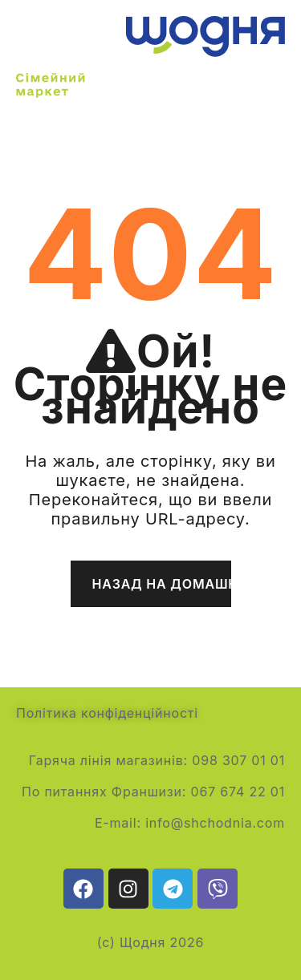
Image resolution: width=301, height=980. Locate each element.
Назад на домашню (162, 584)
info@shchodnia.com (215, 823)
